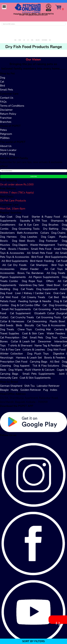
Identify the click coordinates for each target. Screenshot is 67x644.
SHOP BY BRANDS (44, 40)
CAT (28, 40)
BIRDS (32, 40)
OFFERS (20, 40)
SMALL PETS (38, 40)
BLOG (50, 40)
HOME (15, 40)
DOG (24, 40)
